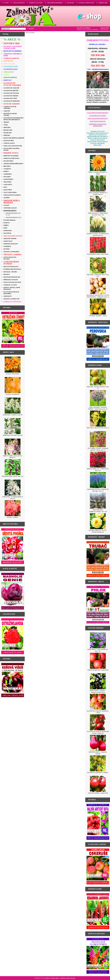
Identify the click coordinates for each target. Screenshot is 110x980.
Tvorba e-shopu (55, 978)
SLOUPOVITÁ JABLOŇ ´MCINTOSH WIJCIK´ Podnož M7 (98, 732)
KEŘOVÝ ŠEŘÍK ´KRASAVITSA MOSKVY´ (13, 457)
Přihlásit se (89, 30)
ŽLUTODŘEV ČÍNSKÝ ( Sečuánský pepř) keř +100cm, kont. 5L (98, 449)
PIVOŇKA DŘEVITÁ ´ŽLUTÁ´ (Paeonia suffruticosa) (98, 531)
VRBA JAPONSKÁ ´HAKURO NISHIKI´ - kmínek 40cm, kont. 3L (98, 408)
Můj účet (96, 30)
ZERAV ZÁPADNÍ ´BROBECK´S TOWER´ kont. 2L (98, 194)
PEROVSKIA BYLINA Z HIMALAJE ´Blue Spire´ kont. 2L (98, 490)
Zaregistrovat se (81, 30)
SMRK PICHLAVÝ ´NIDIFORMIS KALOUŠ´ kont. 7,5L (98, 214)
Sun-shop (73, 978)
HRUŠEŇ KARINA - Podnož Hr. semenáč (98, 753)
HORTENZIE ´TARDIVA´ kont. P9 (13, 415)
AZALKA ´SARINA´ (13, 517)
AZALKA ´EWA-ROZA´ (13, 374)
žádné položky (104, 30)
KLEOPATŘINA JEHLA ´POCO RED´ (98, 254)
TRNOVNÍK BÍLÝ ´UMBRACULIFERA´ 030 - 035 (98, 511)
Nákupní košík (105, 28)
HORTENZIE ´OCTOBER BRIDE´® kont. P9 (13, 498)
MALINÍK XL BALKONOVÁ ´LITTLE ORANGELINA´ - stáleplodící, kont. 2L (98, 296)
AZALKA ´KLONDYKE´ (13, 394)
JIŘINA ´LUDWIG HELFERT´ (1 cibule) (98, 173)
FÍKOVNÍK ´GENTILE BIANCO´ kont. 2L (98, 388)
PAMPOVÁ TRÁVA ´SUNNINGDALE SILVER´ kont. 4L (98, 235)
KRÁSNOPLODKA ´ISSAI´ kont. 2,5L (13, 476)
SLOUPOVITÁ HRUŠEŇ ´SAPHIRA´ (98, 773)
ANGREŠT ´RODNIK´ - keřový (98, 316)
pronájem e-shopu (65, 978)
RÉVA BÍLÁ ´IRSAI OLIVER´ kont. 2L (98, 428)
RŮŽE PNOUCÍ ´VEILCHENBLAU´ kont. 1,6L (98, 650)
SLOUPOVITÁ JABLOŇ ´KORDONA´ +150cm (98, 712)
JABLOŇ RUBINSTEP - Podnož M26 (98, 670)
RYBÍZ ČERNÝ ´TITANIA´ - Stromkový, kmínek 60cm (98, 691)
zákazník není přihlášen (83, 28)
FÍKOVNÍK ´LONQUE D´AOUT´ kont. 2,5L (98, 276)
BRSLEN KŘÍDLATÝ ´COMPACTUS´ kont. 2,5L (98, 470)
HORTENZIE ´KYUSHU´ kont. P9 (13, 435)
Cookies (47, 978)
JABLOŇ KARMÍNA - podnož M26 (98, 793)
